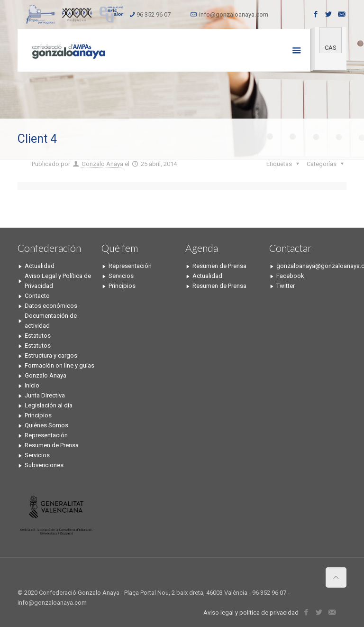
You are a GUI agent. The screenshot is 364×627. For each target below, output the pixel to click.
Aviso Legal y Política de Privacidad (58, 281)
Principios (38, 415)
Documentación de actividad (51, 321)
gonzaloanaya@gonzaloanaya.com (311, 266)
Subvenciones (44, 465)
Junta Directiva (45, 395)
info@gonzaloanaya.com (234, 14)
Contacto (37, 296)
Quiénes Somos (46, 425)
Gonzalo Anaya (102, 164)
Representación (46, 435)
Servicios (37, 455)
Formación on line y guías (59, 365)
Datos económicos (51, 306)
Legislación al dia (49, 405)
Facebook (290, 276)
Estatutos (38, 336)
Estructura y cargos (51, 355)
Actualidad (40, 266)
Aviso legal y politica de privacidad (251, 613)
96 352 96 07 (154, 14)
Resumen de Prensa (52, 445)
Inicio (32, 385)
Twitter (286, 286)
